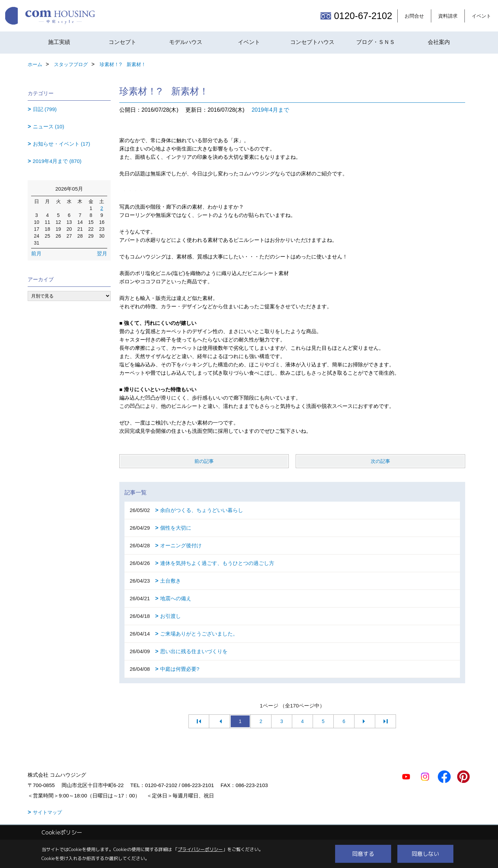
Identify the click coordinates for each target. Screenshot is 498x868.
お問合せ (414, 16)
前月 (36, 253)
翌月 (102, 253)
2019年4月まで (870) (57, 161)
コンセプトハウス (312, 42)
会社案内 (439, 42)
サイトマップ (47, 812)
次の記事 (380, 461)
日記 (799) (45, 109)
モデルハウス (186, 42)
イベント (481, 16)
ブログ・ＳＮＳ (376, 42)
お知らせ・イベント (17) (62, 144)
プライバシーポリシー (200, 849)
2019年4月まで (270, 110)
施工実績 (59, 42)
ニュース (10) (49, 126)
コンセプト (122, 42)
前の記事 (204, 461)
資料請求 (448, 16)
